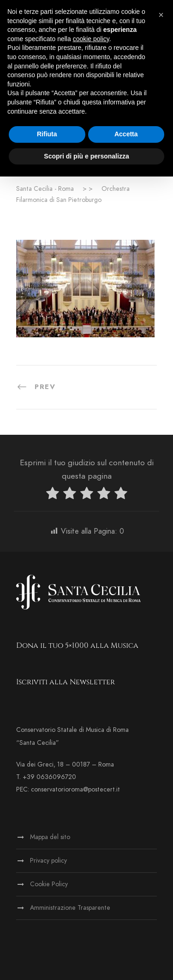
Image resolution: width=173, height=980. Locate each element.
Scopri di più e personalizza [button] (86, 156)
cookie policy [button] (91, 39)
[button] (161, 15)
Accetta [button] (126, 134)
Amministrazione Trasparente (70, 908)
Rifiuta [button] (47, 134)
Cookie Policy (49, 884)
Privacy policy (48, 861)
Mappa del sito (50, 837)
